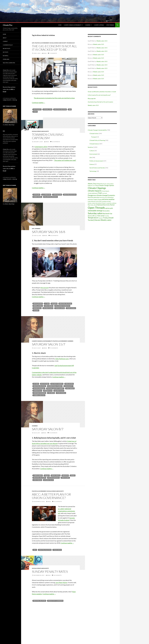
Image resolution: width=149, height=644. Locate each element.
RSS (12, 89)
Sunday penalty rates (50, 572)
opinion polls (37, 391)
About (5, 38)
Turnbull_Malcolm (39, 395)
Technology (71, 43)
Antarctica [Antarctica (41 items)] (100, 184)
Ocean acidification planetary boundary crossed (102, 92)
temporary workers (39, 393)
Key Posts (6, 52)
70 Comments (53, 433)
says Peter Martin (61, 582)
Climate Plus (8, 25)
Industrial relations (60, 109)
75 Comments (54, 348)
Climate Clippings (99, 25)
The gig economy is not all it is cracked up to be (54, 48)
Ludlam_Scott (69, 386)
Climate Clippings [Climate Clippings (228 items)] (97, 188)
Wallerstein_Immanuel (51, 197)
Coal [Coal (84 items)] (100, 193)
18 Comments (57, 575)
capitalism (37, 195)
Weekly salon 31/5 (102, 41)
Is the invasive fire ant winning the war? (99, 95)
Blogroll (6, 56)
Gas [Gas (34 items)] (100, 201)
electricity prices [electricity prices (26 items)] (104, 197)
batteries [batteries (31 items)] (90, 186)
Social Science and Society (58, 43)
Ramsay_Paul (37, 308)
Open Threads (110, 25)
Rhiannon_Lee (48, 391)
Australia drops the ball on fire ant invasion (100, 102)
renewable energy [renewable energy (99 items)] (95, 211)
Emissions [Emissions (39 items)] (111, 197)
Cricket (47, 475)
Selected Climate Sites (9, 63)
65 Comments (56, 142)
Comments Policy (8, 45)
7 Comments (53, 53)
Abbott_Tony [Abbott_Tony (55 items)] (92, 184)
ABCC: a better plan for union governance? (51, 496)
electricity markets (57, 384)
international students (55, 386)
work (35, 112)
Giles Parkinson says (62, 359)
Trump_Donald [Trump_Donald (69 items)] (108, 218)
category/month (7, 100)
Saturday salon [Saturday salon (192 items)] (95, 213)
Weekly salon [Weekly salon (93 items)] (106, 220)
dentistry (65, 475)
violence (36, 310)
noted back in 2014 (41, 147)
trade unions (57, 550)
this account (45, 288)
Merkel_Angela (38, 306)
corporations (57, 195)
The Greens (51, 393)
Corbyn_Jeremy (38, 475)
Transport (94, 137)
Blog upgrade (92, 98)
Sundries (88, 25)
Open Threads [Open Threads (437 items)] (96, 208)
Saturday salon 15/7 (49, 344)
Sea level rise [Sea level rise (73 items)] (107, 214)
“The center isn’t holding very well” (65, 160)
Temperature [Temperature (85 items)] (93, 218)
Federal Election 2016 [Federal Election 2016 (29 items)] (93, 201)
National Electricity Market (55, 388)
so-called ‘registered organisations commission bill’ (66, 511)
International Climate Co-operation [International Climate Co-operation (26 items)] (104, 203)
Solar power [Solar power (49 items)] (101, 216)
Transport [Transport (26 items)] (101, 218)
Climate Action (94, 133)
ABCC (35, 550)
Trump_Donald (71, 308)
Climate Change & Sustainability (73, 25)
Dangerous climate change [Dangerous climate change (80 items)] (98, 195)
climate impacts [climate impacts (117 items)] (95, 191)
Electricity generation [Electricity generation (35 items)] (94, 197)
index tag (15, 100)
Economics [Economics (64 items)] (111, 195)
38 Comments (54, 235)
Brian (45, 53)
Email (5, 92)
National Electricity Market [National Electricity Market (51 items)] (106, 205)
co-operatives (46, 195)
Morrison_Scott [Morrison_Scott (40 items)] (92, 205)
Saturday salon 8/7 (48, 429)
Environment (93, 154)
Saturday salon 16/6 (49, 232)
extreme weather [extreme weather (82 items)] (108, 199)
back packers (45, 384)
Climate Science (94, 144)
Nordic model (37, 197)
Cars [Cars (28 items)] (94, 186)
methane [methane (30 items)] (114, 203)
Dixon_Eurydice (38, 304)
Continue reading (39, 103)
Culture (92, 151)
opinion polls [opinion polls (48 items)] (109, 208)
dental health (56, 475)
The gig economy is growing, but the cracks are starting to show (54, 98)
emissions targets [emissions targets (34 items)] (93, 200)
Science (92, 164)
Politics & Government (42, 43)
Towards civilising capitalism (48, 136)
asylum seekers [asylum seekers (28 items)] (110, 184)
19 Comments (58, 501)
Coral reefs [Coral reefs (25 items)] (104, 193)
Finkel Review (69, 384)
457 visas (36, 384)
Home (60, 25)
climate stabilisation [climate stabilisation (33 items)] (93, 193)
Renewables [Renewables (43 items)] (106, 211)
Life (33, 43)
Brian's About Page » (10, 125)
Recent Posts (7, 48)
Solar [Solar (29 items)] (96, 216)
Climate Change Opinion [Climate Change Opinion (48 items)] (106, 185)
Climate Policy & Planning (97, 140)
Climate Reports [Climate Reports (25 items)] (105, 191)
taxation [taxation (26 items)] (107, 216)
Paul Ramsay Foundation (62, 306)
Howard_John (48, 109)
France (73, 475)
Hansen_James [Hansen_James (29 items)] (91, 203)
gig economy (37, 109)
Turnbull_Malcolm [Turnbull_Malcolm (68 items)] (94, 220)
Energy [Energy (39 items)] (100, 199)
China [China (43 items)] (97, 185)
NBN (70, 109)
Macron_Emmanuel (39, 388)
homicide (54, 304)
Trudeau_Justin (60, 308)
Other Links (6, 59)
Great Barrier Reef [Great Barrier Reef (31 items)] (106, 201)
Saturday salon (48, 308)
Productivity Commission (55, 601)
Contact (5, 41)
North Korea (65, 478)
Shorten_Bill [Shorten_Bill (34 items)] (91, 216)
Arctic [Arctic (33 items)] (105, 184)
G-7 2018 (47, 304)
